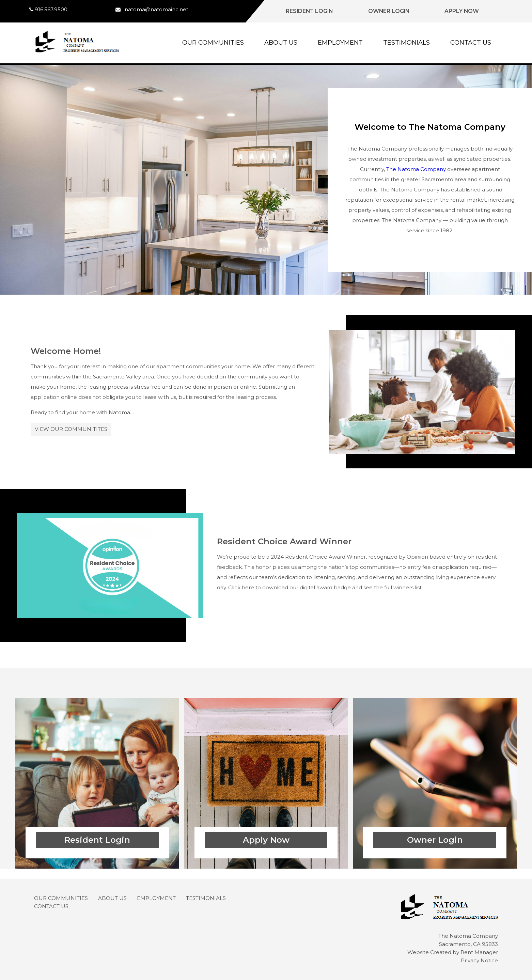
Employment (340, 43)
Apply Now (462, 11)
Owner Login (389, 11)
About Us (281, 43)
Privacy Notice (479, 960)
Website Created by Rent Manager (453, 952)
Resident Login (309, 11)
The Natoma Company (416, 169)
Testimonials (406, 43)
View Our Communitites (71, 429)
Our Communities (213, 43)
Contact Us (471, 43)
